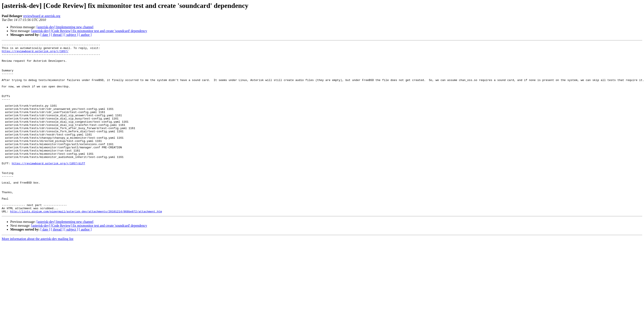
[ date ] (45, 35)
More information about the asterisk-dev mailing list (38, 273)
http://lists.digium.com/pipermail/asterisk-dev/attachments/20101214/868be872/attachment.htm (86, 245)
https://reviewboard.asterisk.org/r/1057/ (35, 53)
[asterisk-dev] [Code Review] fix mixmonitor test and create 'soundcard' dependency (89, 31)
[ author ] (85, 35)
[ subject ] (71, 35)
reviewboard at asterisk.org (42, 16)
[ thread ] (57, 35)
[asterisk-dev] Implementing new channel (65, 27)
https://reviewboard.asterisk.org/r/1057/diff (48, 188)
